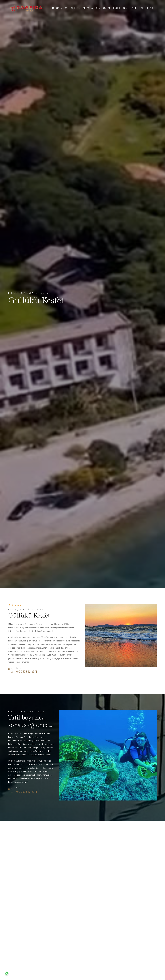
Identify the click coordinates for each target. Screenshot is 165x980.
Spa (98, 8)
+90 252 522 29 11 (26, 671)
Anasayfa (57, 8)
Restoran (88, 8)
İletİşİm (151, 8)
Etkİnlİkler (137, 8)
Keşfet (107, 8)
